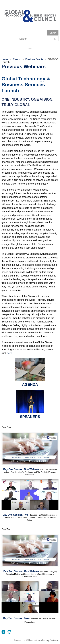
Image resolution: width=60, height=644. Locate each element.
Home (5, 59)
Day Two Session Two (16, 618)
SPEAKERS (30, 417)
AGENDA (30, 384)
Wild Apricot (31, 640)
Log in (53, 33)
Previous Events (34, 59)
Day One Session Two (15, 515)
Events (17, 59)
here (10, 353)
